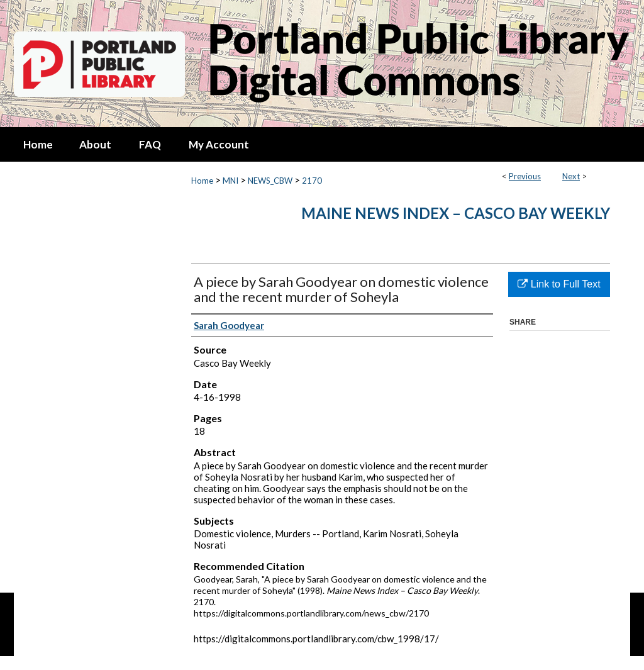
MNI (230, 181)
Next (571, 176)
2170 (312, 181)
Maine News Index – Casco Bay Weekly (456, 213)
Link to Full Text (559, 284)
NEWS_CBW (270, 181)
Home (202, 181)
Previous (525, 176)
